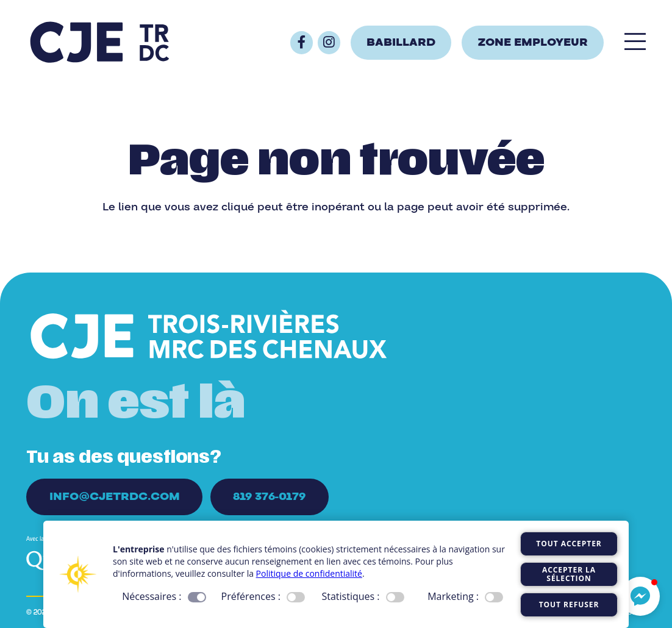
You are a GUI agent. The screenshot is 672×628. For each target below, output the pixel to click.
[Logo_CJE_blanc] (209, 336)
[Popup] (635, 43)
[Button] (302, 42)
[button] (640, 596)
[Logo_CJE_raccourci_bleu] (99, 43)
